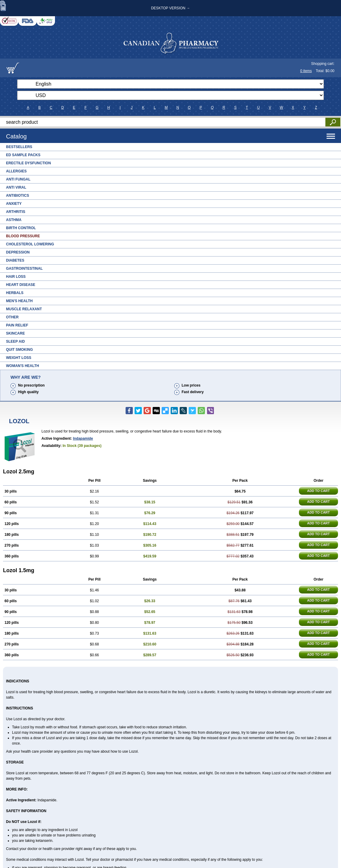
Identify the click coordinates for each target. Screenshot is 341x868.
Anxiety (14, 204)
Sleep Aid (15, 341)
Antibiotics (18, 196)
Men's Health (19, 301)
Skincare (15, 333)
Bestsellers (19, 147)
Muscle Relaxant (24, 309)
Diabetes (15, 260)
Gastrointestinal (24, 269)
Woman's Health (23, 366)
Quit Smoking (19, 350)
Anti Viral (16, 187)
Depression (18, 252)
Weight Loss (19, 358)
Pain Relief (17, 325)
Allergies (16, 171)
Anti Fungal (18, 179)
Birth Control (21, 228)
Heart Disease (21, 285)
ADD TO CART (318, 491)
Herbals (15, 293)
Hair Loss (16, 277)
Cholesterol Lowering (30, 244)
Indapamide (83, 439)
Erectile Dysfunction (28, 163)
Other (12, 317)
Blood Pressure (23, 236)
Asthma (14, 220)
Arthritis (16, 212)
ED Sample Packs (23, 155)
